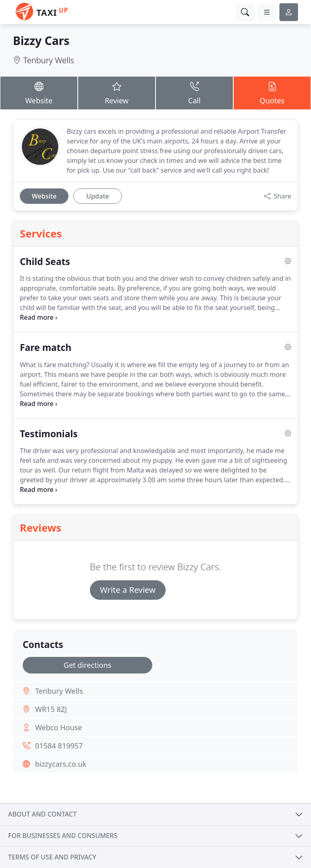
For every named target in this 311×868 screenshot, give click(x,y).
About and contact (42, 814)
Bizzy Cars (41, 41)
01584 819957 (59, 746)
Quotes (272, 93)
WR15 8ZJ (51, 709)
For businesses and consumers (63, 836)
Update (98, 196)
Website (39, 93)
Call (194, 93)
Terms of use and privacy (52, 857)
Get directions (87, 665)
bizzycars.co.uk (61, 764)
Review (117, 93)
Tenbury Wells (49, 60)
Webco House (59, 727)
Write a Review (128, 590)
